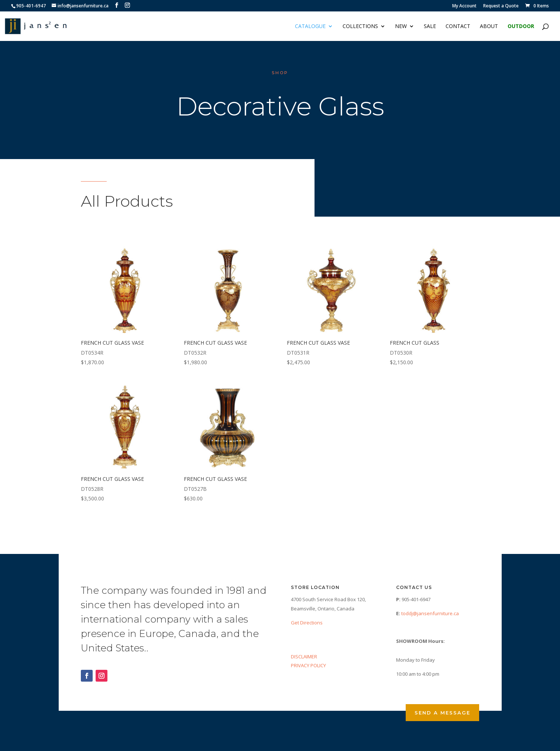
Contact (458, 27)
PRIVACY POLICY (308, 665)
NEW (401, 27)
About (489, 27)
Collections (360, 27)
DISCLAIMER (304, 657)
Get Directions (307, 623)
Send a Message (442, 713)
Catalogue (310, 27)
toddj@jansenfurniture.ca (430, 613)
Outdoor (521, 27)
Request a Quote (501, 6)
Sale (430, 27)
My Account (464, 6)
